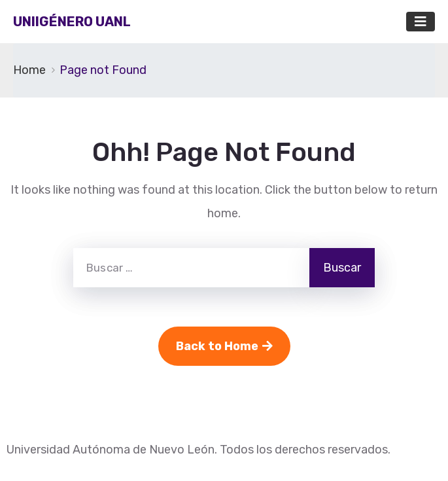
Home (29, 70)
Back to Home (224, 346)
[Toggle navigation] (421, 22)
